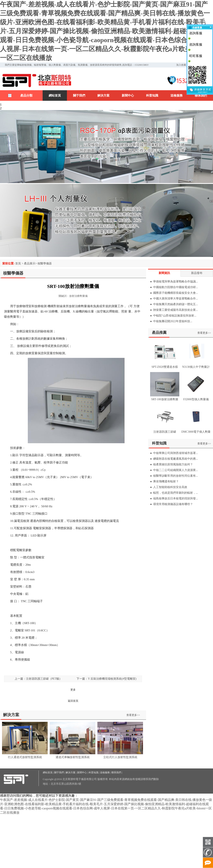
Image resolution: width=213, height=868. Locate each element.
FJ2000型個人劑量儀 (196, 399)
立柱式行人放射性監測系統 (120, 757)
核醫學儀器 (45, 263)
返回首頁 (73, 701)
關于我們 (79, 95)
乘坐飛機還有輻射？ (166, 481)
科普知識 (152, 95)
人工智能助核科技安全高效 (170, 487)
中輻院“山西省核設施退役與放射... (175, 316)
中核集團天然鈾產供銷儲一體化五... (176, 304)
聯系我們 (201, 95)
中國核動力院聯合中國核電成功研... (176, 287)
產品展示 (30, 263)
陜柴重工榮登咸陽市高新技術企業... (176, 310)
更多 (73, 690)
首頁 (18, 263)
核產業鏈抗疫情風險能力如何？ (173, 464)
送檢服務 (176, 95)
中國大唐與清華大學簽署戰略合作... (176, 299)
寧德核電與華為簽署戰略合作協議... (176, 282)
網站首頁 (55, 95)
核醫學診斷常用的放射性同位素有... (176, 476)
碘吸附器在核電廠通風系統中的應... (176, 459)
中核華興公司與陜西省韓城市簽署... (176, 453)
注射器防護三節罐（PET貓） (44, 679)
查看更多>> (133, 715)
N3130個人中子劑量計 (196, 367)
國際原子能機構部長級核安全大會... (176, 293)
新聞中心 (128, 95)
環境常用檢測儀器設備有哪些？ (173, 504)
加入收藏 (181, 65)
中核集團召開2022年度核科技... (173, 321)
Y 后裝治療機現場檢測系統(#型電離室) (112, 679)
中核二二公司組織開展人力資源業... (176, 470)
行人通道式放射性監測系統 (25, 757)
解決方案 (103, 95)
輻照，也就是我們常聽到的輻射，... (176, 493)
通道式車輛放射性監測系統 (73, 757)
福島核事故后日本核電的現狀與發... (176, 498)
